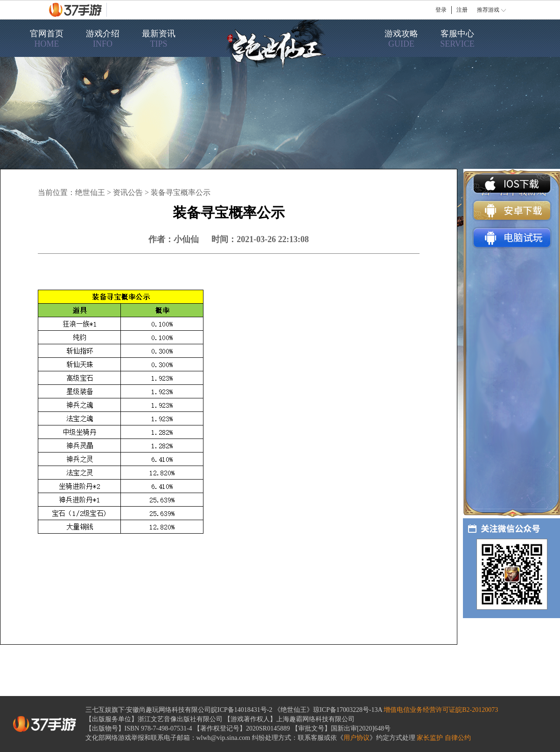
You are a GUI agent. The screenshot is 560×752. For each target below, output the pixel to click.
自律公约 (458, 738)
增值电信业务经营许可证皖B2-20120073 (441, 710)
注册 (462, 10)
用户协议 (357, 738)
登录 (441, 10)
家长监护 (430, 738)
